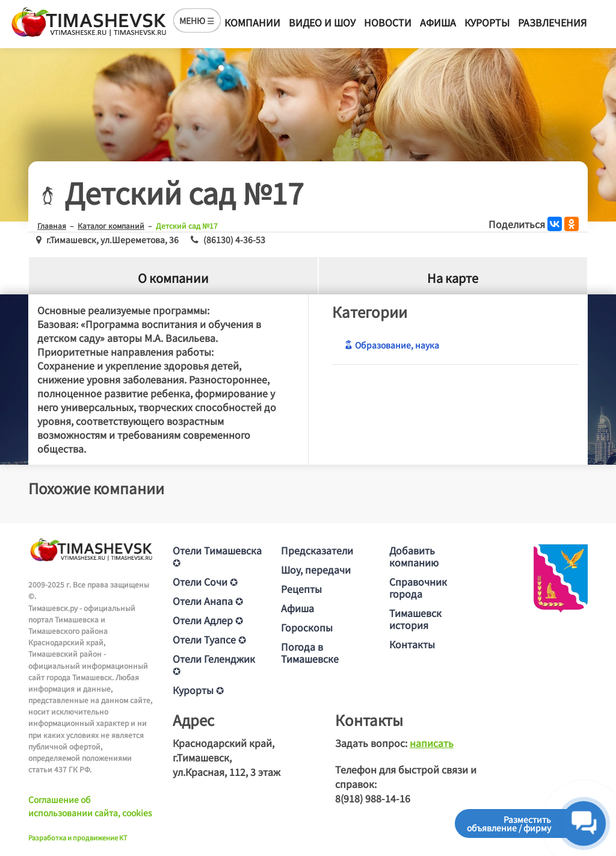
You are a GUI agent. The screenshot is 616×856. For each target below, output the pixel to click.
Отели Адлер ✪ (208, 620)
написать (432, 743)
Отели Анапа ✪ (208, 601)
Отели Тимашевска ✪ (217, 556)
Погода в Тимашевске (310, 653)
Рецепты (301, 589)
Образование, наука (392, 345)
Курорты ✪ (198, 690)
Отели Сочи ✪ (205, 582)
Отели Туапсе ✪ (209, 639)
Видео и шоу (322, 22)
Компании (252, 22)
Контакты (412, 644)
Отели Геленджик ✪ (214, 665)
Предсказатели (317, 550)
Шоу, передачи (316, 569)
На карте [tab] (453, 278)
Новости (388, 22)
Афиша (438, 22)
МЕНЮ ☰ (197, 20)
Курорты (487, 22)
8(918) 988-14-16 (373, 798)
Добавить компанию (414, 556)
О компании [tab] (173, 278)
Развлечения (552, 22)
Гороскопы (307, 627)
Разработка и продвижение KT (78, 837)
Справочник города (418, 588)
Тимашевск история (415, 619)
